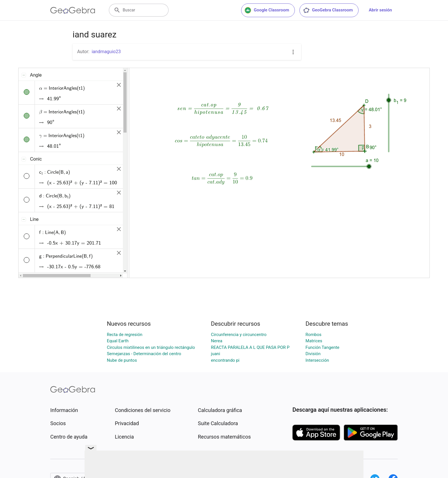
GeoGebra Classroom (328, 10)
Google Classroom (267, 10)
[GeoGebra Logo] (73, 10)
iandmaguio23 (106, 52)
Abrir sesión (380, 10)
